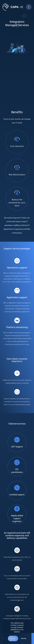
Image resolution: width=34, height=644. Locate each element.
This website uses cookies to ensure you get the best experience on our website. (17, 627)
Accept (13, 638)
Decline (24, 638)
